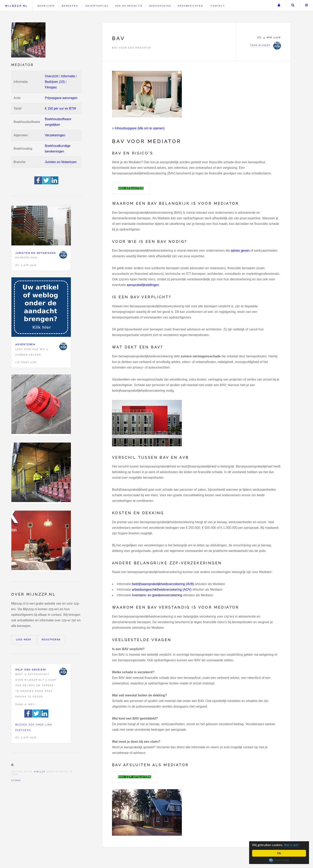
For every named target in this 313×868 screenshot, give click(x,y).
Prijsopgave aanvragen (61, 98)
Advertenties (97, 6)
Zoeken (293, 6)
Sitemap (16, 780)
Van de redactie (129, 6)
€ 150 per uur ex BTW (61, 108)
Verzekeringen (55, 135)
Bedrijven (46, 6)
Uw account (279, 6)
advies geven (240, 251)
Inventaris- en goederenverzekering (157, 595)
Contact (218, 6)
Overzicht (52, 76)
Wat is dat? (292, 845)
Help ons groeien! (31, 670)
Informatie (68, 76)
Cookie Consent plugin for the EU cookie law (279, 860)
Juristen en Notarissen (61, 162)
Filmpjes (51, 87)
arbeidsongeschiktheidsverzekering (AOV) (162, 590)
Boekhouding (160, 6)
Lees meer (24, 640)
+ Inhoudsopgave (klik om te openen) (138, 128)
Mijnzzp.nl (16, 6)
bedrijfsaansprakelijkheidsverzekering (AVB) (163, 584)
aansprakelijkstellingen (143, 285)
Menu (307, 6)
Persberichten (190, 6)
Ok (279, 853)
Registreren (51, 640)
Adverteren (25, 344)
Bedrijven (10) (55, 82)
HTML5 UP (39, 772)
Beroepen (70, 6)
